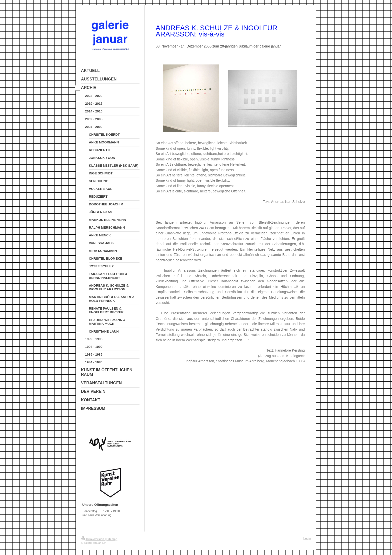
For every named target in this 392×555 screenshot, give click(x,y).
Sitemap (112, 539)
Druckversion (93, 539)
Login (307, 538)
